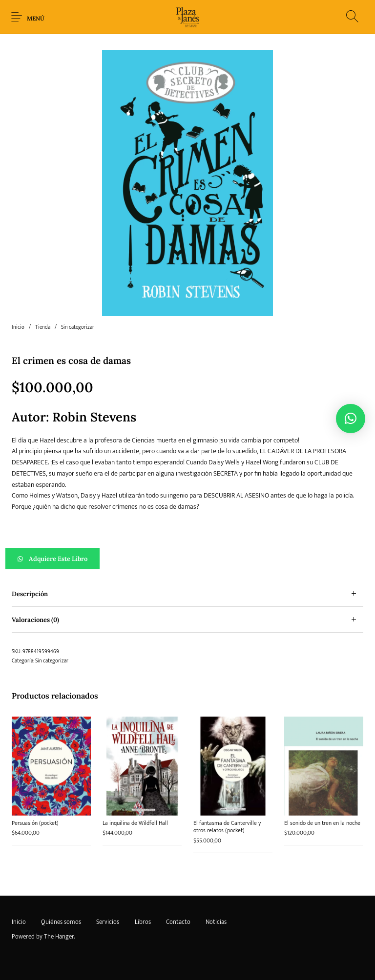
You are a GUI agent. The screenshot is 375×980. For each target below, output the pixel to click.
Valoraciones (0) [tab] (35, 620)
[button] (187, 559)
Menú (36, 18)
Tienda (43, 327)
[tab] (187, 594)
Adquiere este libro (58, 559)
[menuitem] (19, 922)
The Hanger (59, 937)
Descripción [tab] (30, 594)
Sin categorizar (78, 327)
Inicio (18, 327)
